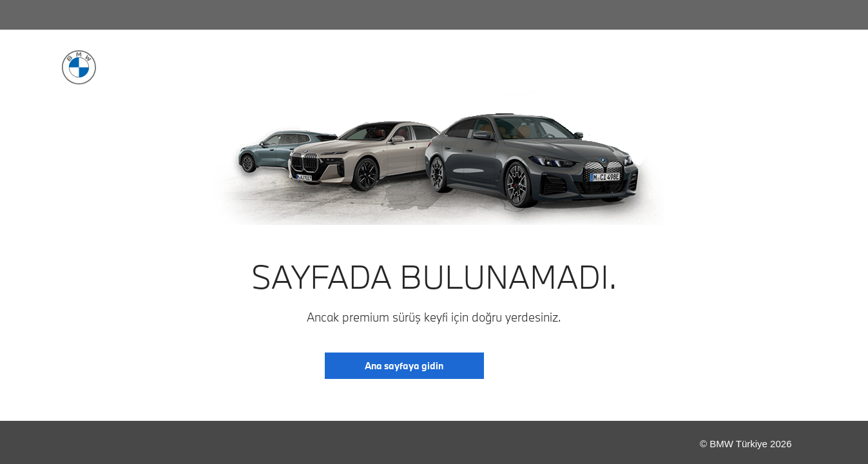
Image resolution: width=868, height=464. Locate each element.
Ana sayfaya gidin (404, 366)
